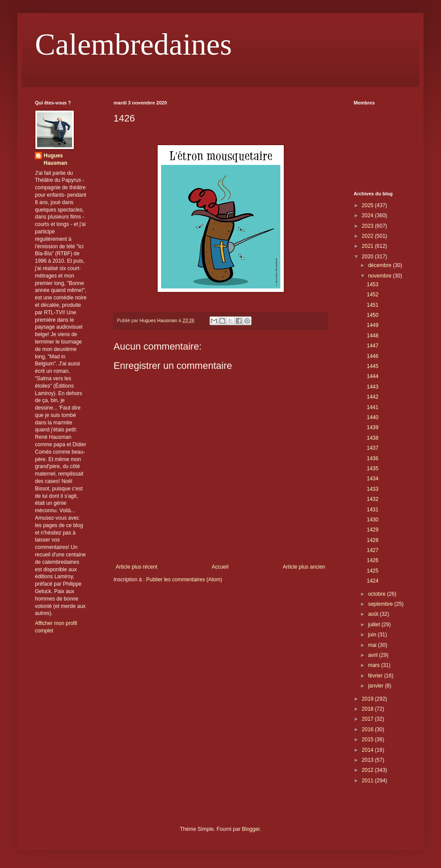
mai (373, 645)
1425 (373, 571)
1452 (373, 295)
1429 (373, 530)
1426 (373, 560)
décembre (381, 265)
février (376, 676)
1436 (373, 458)
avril (374, 655)
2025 (369, 205)
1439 (373, 427)
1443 (373, 387)
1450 (373, 315)
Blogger (251, 829)
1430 (373, 520)
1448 (373, 336)
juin (373, 635)
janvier (377, 686)
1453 (373, 285)
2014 (369, 750)
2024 (369, 215)
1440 (373, 417)
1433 (373, 489)
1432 (373, 499)
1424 (373, 581)
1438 (373, 438)
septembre (381, 604)
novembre (381, 276)
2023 (369, 226)
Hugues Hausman (55, 159)
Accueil (220, 567)
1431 (373, 510)
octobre (377, 594)
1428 (373, 540)
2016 (369, 729)
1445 (373, 366)
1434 (373, 479)
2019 (369, 699)
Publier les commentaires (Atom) (184, 580)
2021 (369, 246)
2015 (369, 740)
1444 (373, 376)
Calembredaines (133, 44)
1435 (373, 469)
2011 (369, 781)
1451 (373, 305)
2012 (369, 770)
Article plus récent (136, 567)
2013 (369, 760)
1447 (373, 346)
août (374, 614)
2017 (369, 719)
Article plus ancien (304, 567)
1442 (373, 397)
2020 (369, 257)
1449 (373, 325)
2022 (369, 236)
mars (375, 665)
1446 (373, 356)
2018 (369, 709)
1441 (373, 407)
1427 (373, 550)
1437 (373, 448)
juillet (375, 625)
